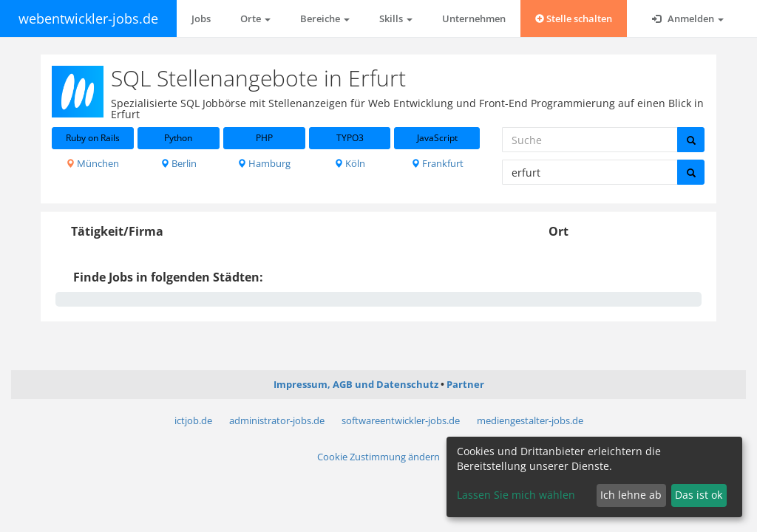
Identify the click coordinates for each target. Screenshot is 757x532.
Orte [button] (255, 18)
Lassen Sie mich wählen (516, 495)
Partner (465, 384)
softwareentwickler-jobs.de (401, 420)
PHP (264, 138)
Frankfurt (437, 163)
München (92, 163)
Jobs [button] (201, 18)
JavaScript (437, 138)
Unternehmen (474, 18)
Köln (350, 163)
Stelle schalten (574, 18)
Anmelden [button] (688, 18)
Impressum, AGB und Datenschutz (356, 384)
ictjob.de (193, 420)
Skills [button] (396, 18)
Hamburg (264, 163)
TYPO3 (350, 138)
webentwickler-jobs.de (88, 18)
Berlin (179, 163)
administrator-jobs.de (277, 420)
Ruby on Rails (93, 138)
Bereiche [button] (325, 18)
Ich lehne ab (631, 495)
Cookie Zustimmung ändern (378, 457)
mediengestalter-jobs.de (530, 420)
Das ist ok (699, 495)
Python (178, 138)
